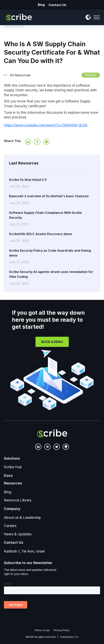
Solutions (12, 458)
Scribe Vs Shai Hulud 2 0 (52, 183)
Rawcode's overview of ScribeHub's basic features (52, 200)
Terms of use (42, 630)
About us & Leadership (22, 517)
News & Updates (18, 534)
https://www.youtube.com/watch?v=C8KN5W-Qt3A (46, 125)
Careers (10, 526)
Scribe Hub (13, 467)
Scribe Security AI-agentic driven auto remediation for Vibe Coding (52, 278)
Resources (13, 483)
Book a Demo (52, 342)
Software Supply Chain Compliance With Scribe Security (52, 219)
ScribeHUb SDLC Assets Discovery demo (52, 238)
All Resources (20, 75)
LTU (76, 637)
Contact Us (54, 5)
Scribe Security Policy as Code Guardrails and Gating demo (52, 257)
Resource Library (18, 500)
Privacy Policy (62, 630)
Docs (8, 476)
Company (12, 509)
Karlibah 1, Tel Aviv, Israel (24, 551)
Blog (38, 5)
